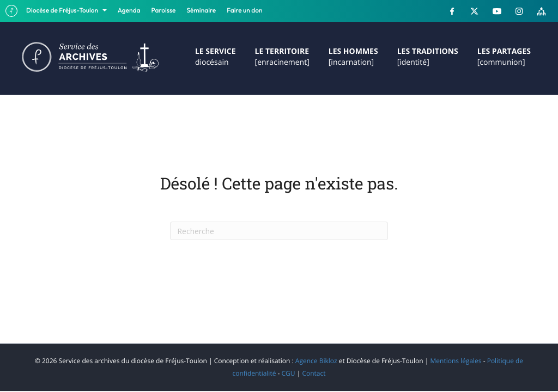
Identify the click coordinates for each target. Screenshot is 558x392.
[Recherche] (279, 231)
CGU (289, 373)
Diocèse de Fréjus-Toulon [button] (63, 11)
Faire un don (244, 11)
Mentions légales (456, 361)
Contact (314, 373)
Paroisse (164, 11)
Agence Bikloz (316, 361)
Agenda (129, 11)
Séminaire (202, 11)
